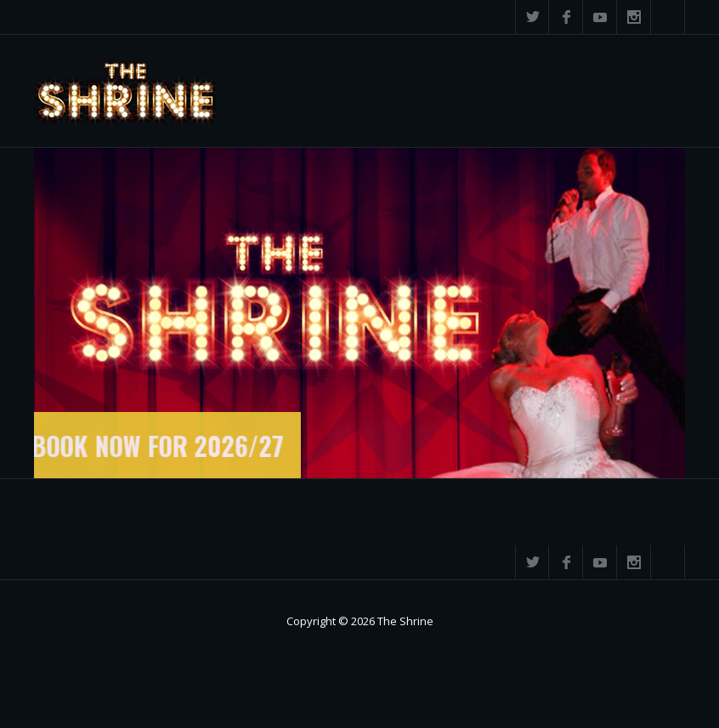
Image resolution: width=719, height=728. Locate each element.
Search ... (668, 17)
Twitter (532, 17)
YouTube (600, 17)
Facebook (566, 17)
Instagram (634, 17)
